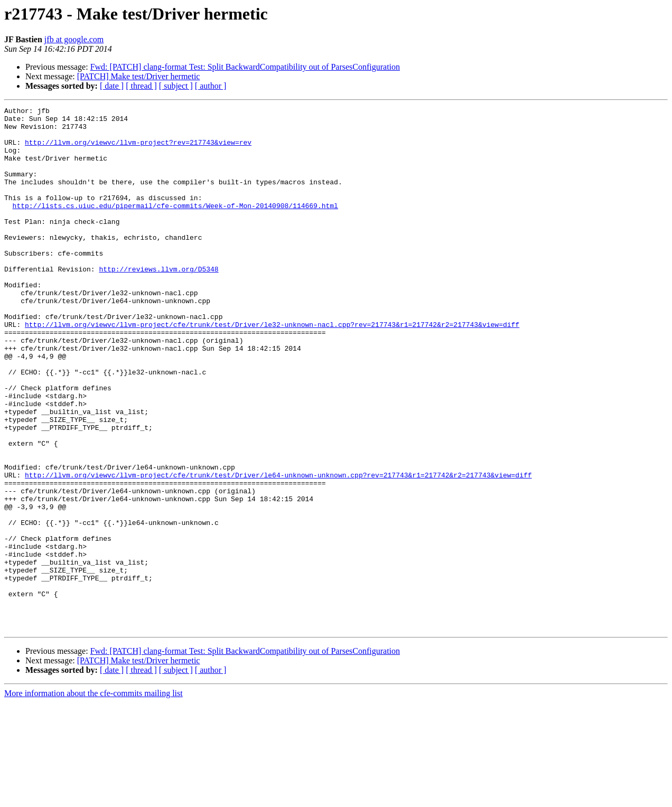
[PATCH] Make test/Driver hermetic (139, 76)
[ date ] (112, 86)
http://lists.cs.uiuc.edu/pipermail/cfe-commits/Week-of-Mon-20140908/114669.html (175, 226)
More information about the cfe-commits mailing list (94, 798)
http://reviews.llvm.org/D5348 (158, 302)
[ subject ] (176, 86)
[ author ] (211, 86)
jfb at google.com (74, 39)
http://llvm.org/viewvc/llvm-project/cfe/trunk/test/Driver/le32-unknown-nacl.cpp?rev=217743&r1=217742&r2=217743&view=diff (272, 369)
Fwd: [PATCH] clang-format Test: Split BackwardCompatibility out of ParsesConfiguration (245, 67)
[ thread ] (141, 86)
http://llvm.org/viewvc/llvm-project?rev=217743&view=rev (138, 150)
